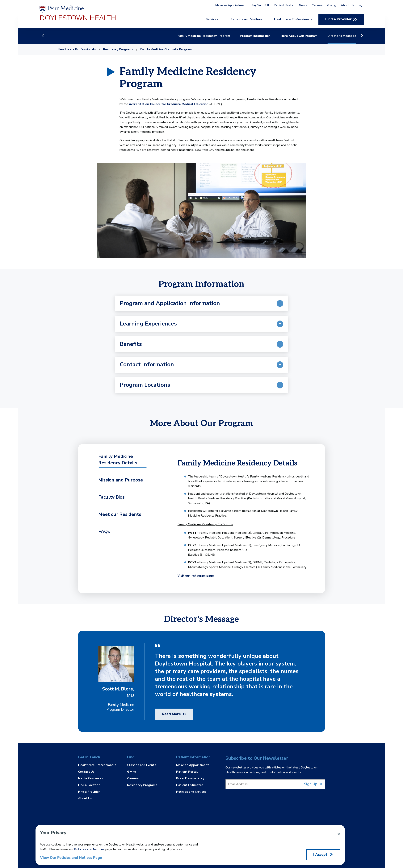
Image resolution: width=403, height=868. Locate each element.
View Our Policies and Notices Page (71, 858)
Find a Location (89, 785)
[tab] (117, 463)
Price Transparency (190, 778)
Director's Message (348, 36)
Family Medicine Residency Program (210, 36)
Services (212, 19)
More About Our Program (305, 36)
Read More (171, 714)
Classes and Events (142, 765)
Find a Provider (338, 19)
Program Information (261, 36)
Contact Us (86, 772)
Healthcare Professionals (293, 19)
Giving (332, 5)
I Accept (321, 855)
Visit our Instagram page (196, 576)
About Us (347, 5)
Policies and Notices (191, 792)
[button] (360, 5)
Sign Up (311, 784)
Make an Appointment (231, 5)
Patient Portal (284, 5)
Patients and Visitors (246, 19)
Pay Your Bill (260, 5)
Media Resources (91, 778)
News (303, 5)
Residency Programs (118, 49)
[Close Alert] (339, 834)
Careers (317, 5)
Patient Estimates (190, 785)
